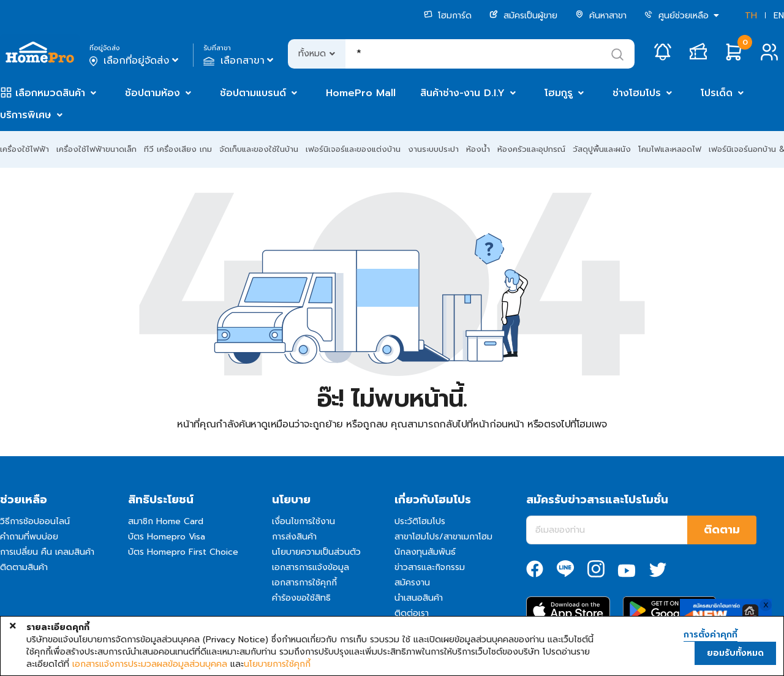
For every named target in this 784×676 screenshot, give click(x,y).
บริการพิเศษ (26, 115)
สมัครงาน (412, 583)
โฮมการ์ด (448, 16)
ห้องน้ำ (478, 149)
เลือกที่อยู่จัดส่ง (135, 61)
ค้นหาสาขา (601, 16)
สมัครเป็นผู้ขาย (523, 16)
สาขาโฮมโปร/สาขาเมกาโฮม (443, 537)
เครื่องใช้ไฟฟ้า (24, 149)
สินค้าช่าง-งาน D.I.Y (462, 93)
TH (751, 16)
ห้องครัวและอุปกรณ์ (531, 149)
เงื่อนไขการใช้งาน (303, 521)
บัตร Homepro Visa (167, 537)
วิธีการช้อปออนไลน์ (35, 521)
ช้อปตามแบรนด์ (253, 93)
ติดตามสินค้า (24, 567)
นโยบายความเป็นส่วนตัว (316, 552)
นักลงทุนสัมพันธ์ (425, 552)
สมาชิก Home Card (166, 521)
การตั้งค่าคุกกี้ (710, 635)
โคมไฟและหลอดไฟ (670, 149)
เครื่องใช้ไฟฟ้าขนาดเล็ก (96, 149)
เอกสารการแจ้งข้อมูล (311, 567)
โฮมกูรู (559, 93)
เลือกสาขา (240, 61)
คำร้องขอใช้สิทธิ (301, 598)
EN (779, 16)
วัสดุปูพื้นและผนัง (602, 149)
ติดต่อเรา (412, 613)
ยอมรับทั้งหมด (735, 653)
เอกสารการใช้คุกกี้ (304, 583)
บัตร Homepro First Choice (183, 552)
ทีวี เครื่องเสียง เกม (178, 149)
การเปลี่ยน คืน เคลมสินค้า (47, 552)
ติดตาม (722, 530)
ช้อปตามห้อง (153, 93)
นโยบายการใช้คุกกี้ (277, 664)
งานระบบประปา (433, 149)
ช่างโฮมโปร (637, 93)
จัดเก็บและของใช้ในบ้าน (259, 149)
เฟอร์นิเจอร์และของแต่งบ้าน (353, 149)
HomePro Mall (361, 93)
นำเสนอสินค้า (419, 598)
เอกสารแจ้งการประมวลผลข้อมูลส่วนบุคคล (150, 664)
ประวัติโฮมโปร (420, 521)
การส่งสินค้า (294, 537)
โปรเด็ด (717, 93)
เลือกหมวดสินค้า (50, 93)
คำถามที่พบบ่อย (29, 537)
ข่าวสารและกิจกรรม (430, 567)
